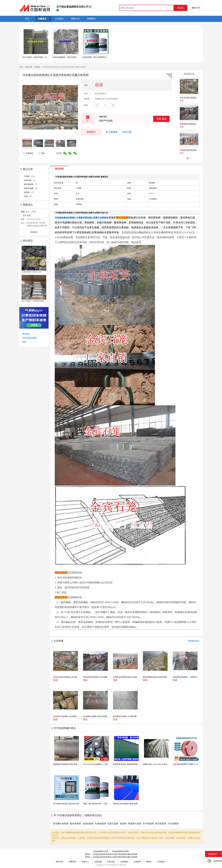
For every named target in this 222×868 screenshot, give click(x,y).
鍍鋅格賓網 (75, 824)
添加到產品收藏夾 (30, 338)
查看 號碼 (161, 119)
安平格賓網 (148, 824)
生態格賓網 (100, 824)
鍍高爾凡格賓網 (61, 824)
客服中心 (85, 862)
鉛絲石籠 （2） (30, 180)
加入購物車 (112, 132)
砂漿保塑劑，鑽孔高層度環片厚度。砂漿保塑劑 (102, 57)
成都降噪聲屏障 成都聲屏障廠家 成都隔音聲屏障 (133, 764)
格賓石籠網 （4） (31, 188)
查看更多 (34, 232)
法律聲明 (137, 862)
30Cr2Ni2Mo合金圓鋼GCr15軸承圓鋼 (98, 764)
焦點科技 (114, 865)
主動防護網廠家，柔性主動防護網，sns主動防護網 (73, 57)
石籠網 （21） (30, 176)
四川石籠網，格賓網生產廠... (33, 301)
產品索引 (26, 334)
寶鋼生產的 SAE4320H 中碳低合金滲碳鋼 (160, 764)
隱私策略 (111, 862)
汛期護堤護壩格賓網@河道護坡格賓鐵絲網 (197, 150)
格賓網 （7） (29, 192)
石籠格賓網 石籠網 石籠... (32, 272)
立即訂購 (127, 132)
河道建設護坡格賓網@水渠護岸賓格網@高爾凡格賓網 (115, 854)
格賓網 (123, 824)
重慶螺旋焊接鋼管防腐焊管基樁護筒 (68, 764)
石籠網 (37, 67)
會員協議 (124, 862)
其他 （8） (28, 196)
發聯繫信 (91, 132)
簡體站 (149, 862)
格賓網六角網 (135, 824)
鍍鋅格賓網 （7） (31, 184)
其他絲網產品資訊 (101, 851)
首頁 (21, 67)
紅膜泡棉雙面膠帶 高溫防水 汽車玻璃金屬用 (191, 764)
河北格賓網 (173, 824)
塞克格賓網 (161, 824)
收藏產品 (28, 153)
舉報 (41, 153)
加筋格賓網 (88, 824)
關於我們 (60, 862)
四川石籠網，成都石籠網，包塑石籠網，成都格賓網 (44, 57)
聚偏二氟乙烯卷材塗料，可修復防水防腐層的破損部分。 (106, 804)
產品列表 (29, 67)
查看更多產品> (194, 641)
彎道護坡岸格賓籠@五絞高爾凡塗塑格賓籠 (197, 124)
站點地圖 (98, 862)
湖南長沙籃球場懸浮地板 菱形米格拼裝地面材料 (133, 804)
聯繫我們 (72, 862)
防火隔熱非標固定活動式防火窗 (66, 804)
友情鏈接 (161, 862)
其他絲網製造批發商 (120, 851)
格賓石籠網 (113, 824)
